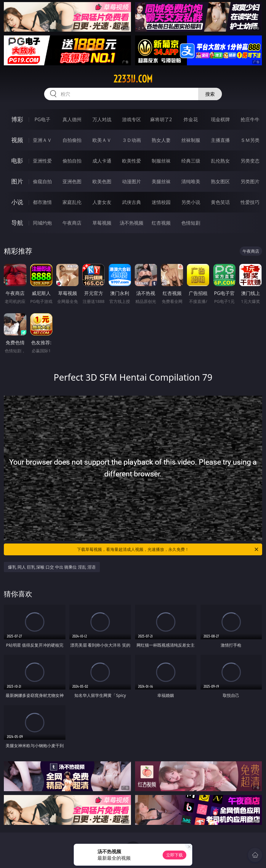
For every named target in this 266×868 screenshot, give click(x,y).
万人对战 (102, 119)
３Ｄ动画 (132, 140)
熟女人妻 (161, 140)
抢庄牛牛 (250, 119)
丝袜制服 (191, 140)
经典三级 (191, 161)
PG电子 (43, 119)
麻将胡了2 (161, 119)
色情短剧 (191, 223)
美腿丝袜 (161, 181)
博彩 (17, 119)
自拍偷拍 (72, 140)
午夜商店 (72, 223)
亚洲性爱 (42, 161)
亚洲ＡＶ (42, 140)
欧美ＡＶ (102, 140)
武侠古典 (132, 202)
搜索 (210, 94)
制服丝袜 (161, 161)
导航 (17, 223)
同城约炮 (42, 223)
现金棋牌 (220, 119)
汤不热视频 (132, 223)
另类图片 (250, 181)
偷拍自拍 (72, 161)
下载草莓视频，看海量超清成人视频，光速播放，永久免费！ (168, 549)
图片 (17, 181)
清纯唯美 (191, 181)
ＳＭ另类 (250, 140)
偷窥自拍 (42, 181)
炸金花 (191, 119)
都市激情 (42, 202)
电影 (17, 161)
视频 (17, 140)
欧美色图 (102, 181)
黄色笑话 (220, 202)
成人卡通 (102, 161)
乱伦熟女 (220, 161)
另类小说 (191, 202)
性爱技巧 (250, 202)
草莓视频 (102, 223)
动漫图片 (132, 181)
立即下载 (174, 855)
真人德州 (72, 119)
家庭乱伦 (72, 202)
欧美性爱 (132, 161)
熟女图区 (220, 181)
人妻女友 (102, 202)
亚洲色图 (72, 181)
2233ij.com (133, 79)
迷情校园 (161, 202)
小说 (17, 202)
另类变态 (250, 161)
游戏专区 (132, 119)
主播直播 (220, 140)
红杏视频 (161, 223)
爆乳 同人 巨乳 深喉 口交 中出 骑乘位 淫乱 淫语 (52, 567)
